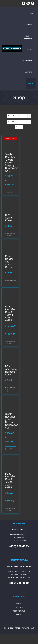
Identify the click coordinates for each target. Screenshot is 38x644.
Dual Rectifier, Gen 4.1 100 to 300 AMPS (10, 481)
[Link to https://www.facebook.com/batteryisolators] (23, 3)
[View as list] (21, 127)
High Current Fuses (10, 218)
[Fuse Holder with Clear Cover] (10, 247)
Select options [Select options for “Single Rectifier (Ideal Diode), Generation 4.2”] (8, 450)
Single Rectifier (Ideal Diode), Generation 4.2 (10, 421)
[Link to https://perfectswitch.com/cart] (28, 3)
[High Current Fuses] (10, 205)
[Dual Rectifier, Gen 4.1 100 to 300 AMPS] (10, 463)
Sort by (14, 116)
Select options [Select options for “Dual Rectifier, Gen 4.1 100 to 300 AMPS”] (8, 510)
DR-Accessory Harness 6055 (10, 370)
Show (13, 122)
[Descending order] (29, 116)
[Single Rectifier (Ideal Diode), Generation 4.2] (10, 404)
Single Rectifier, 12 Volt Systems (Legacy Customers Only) (10, 163)
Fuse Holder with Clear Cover (9, 262)
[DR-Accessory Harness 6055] (10, 356)
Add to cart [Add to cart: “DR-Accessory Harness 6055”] (8, 389)
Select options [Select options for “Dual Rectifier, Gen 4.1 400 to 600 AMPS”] (8, 343)
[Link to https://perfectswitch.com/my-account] (33, 3)
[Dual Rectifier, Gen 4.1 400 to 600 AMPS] (10, 296)
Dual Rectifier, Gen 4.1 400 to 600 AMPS (10, 313)
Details (11, 192)
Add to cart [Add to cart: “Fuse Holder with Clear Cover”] (8, 282)
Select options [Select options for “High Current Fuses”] (8, 234)
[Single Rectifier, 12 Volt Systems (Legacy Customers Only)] (10, 144)
